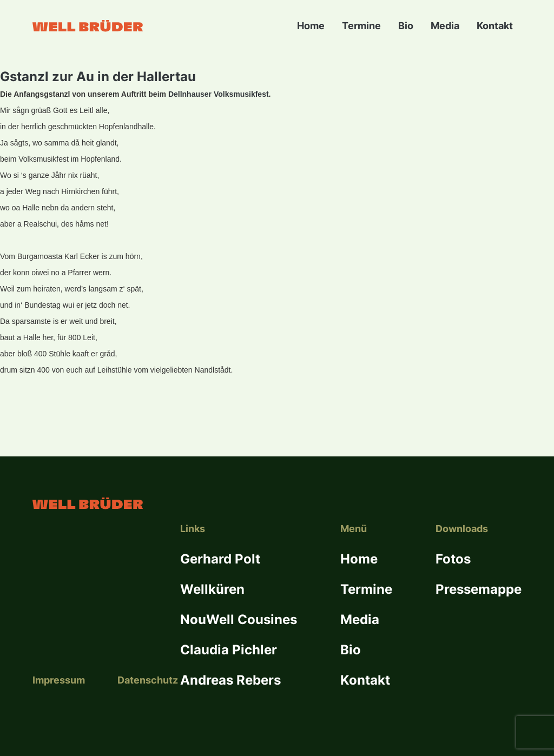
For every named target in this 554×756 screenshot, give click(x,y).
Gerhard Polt (220, 559)
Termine (361, 26)
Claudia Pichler (229, 650)
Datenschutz (148, 680)
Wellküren (212, 589)
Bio (406, 26)
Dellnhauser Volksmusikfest (219, 94)
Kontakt (495, 26)
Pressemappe (479, 589)
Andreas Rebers (230, 680)
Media (445, 26)
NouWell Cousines (239, 619)
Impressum (59, 680)
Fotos (453, 559)
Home (311, 26)
